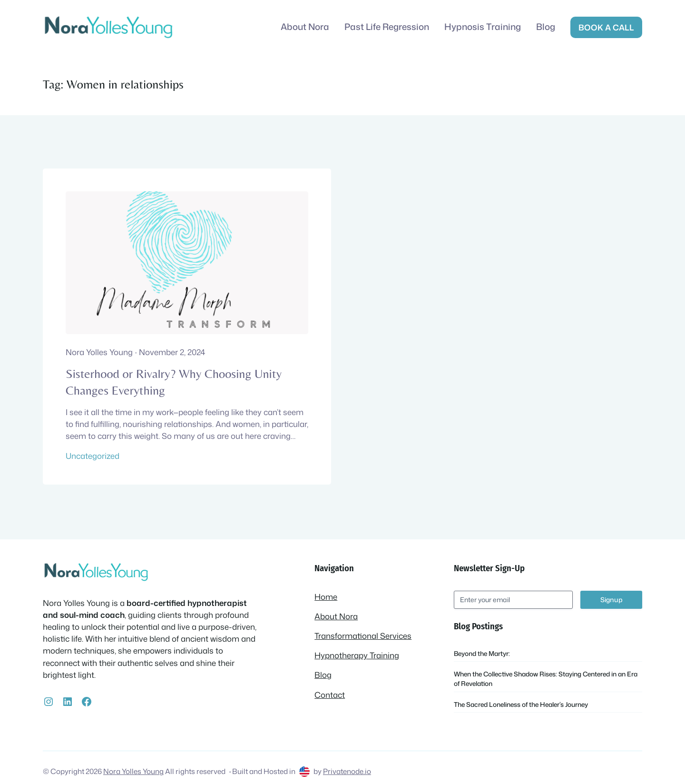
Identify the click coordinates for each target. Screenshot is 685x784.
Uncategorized (93, 456)
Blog (323, 675)
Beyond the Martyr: (482, 653)
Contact (330, 695)
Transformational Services (363, 636)
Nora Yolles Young (133, 771)
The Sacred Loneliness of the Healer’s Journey (521, 704)
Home (326, 597)
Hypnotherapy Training (357, 655)
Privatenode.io (347, 771)
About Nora (336, 616)
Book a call (606, 27)
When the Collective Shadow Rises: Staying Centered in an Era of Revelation (546, 679)
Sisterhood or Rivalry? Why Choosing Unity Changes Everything (174, 382)
